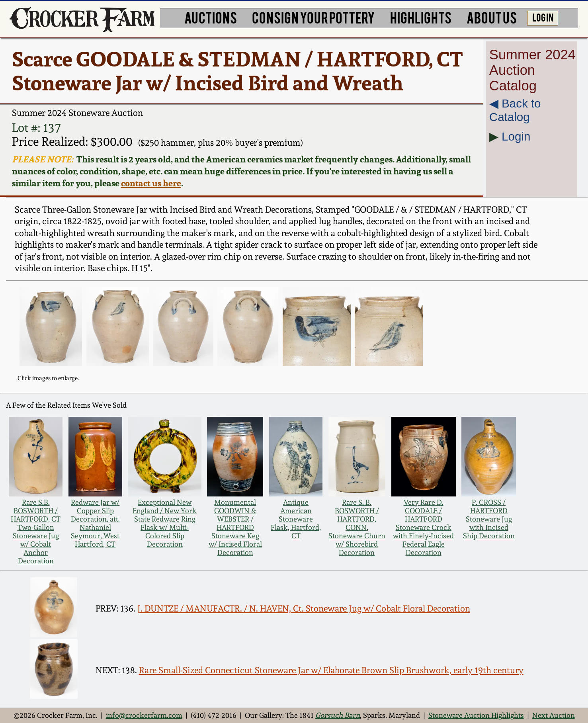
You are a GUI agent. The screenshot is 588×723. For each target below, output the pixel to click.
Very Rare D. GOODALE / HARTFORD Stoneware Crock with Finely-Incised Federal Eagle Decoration (423, 527)
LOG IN (543, 17)
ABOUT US (492, 17)
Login (516, 136)
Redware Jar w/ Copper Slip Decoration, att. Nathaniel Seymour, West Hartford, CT (95, 523)
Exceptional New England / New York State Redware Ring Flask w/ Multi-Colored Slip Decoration (165, 523)
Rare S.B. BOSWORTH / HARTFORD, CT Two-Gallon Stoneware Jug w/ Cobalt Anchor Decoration (36, 532)
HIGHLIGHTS (421, 17)
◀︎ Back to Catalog (515, 110)
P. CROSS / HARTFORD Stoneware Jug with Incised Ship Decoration (489, 519)
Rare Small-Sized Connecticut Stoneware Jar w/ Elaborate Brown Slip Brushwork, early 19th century (331, 670)
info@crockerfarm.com (144, 715)
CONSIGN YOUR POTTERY (314, 17)
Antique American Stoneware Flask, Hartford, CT (296, 519)
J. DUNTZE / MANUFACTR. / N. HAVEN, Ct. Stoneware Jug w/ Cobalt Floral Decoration (304, 608)
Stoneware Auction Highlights (476, 715)
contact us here (151, 183)
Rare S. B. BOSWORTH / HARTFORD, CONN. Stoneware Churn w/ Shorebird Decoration (357, 527)
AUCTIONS (211, 17)
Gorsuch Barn (338, 715)
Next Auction (554, 715)
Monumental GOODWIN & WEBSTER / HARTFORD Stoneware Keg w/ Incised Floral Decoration (235, 527)
